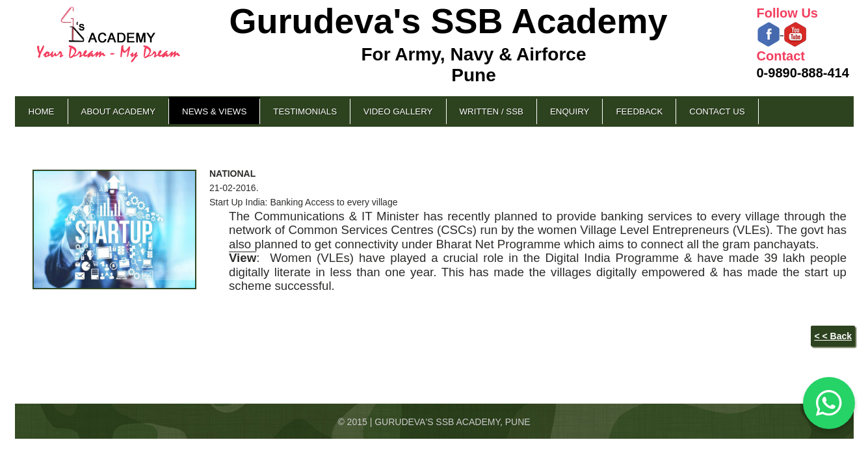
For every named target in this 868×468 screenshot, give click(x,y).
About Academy (119, 111)
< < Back (833, 336)
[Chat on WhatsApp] (829, 403)
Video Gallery (398, 111)
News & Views (214, 111)
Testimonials (305, 111)
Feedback (639, 111)
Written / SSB (492, 111)
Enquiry (570, 111)
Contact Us (717, 111)
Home (42, 111)
